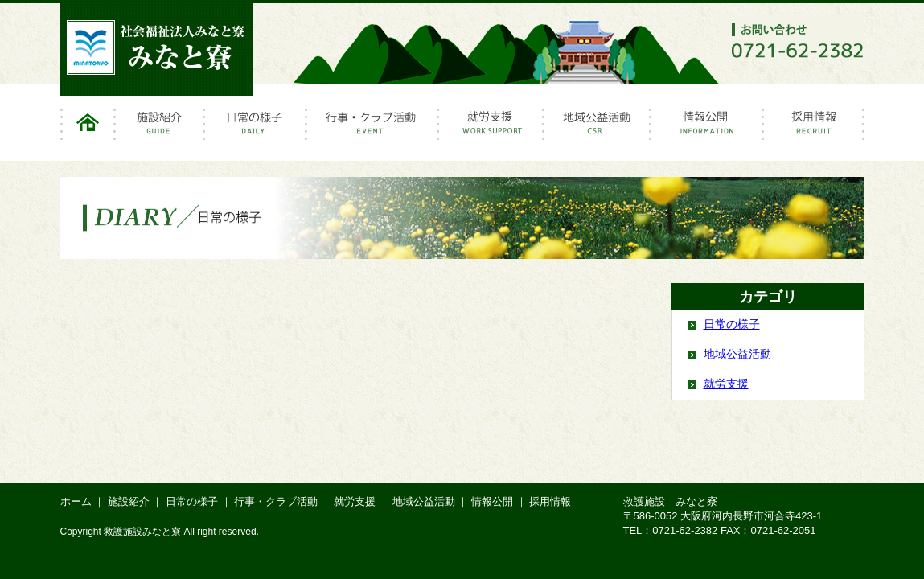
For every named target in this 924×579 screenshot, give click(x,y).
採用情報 (814, 129)
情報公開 (708, 129)
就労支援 (492, 129)
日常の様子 (256, 129)
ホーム (88, 129)
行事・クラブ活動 (373, 129)
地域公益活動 (598, 129)
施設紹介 (160, 129)
